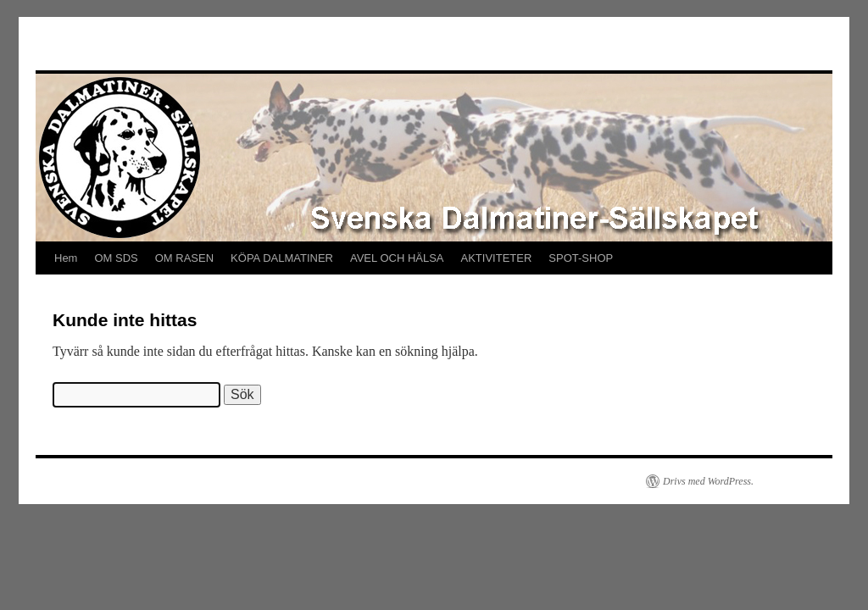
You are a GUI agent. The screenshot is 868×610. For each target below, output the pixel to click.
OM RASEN (184, 258)
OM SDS (116, 258)
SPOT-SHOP (581, 258)
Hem (66, 258)
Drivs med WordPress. (708, 481)
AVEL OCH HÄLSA (397, 258)
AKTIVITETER (497, 258)
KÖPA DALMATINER (282, 258)
